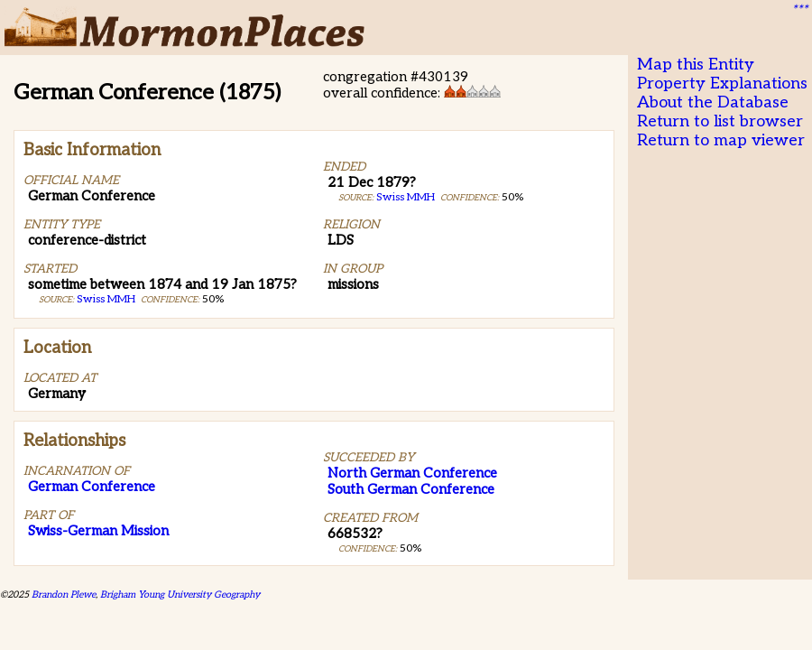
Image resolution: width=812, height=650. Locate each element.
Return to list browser (720, 121)
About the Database (713, 102)
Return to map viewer (721, 140)
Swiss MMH (106, 299)
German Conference (92, 487)
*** (799, 10)
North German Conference (412, 473)
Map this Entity (696, 65)
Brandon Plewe (64, 594)
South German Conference (411, 489)
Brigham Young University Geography (180, 594)
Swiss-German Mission (98, 531)
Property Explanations (722, 84)
